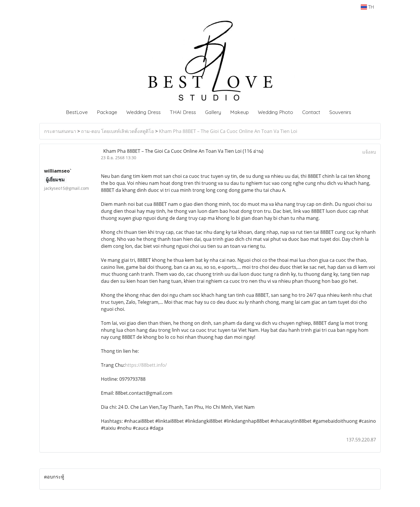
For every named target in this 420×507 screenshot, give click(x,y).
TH (367, 7)
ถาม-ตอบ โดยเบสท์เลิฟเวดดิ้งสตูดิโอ (118, 131)
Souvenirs (340, 112)
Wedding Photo (275, 112)
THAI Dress (183, 112)
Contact (311, 112)
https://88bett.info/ (146, 365)
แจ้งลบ (369, 152)
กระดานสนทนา (60, 131)
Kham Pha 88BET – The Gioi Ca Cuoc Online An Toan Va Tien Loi (228, 131)
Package (107, 112)
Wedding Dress (143, 112)
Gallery (213, 112)
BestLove (77, 112)
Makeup (239, 112)
